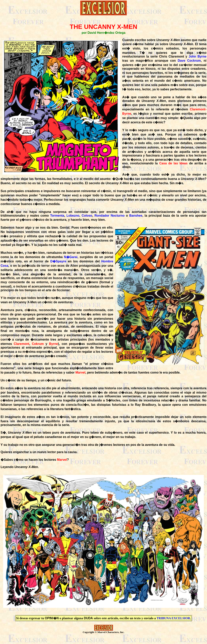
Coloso (87, 216)
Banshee (136, 216)
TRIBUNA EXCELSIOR (173, 618)
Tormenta (57, 216)
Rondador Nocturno (110, 216)
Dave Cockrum (189, 61)
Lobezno (73, 216)
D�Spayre (58, 261)
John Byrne (197, 56)
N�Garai (71, 257)
